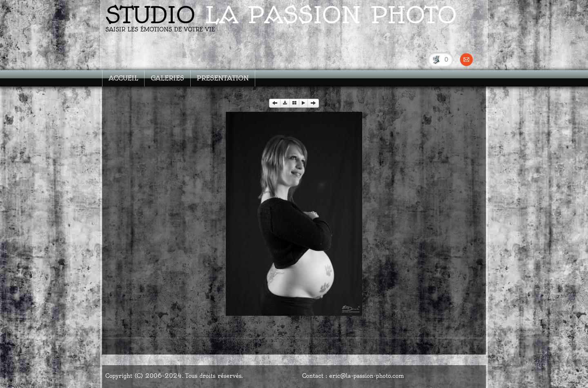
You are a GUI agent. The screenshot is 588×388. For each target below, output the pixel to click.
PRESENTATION (223, 78)
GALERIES (167, 78)
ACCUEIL (123, 78)
